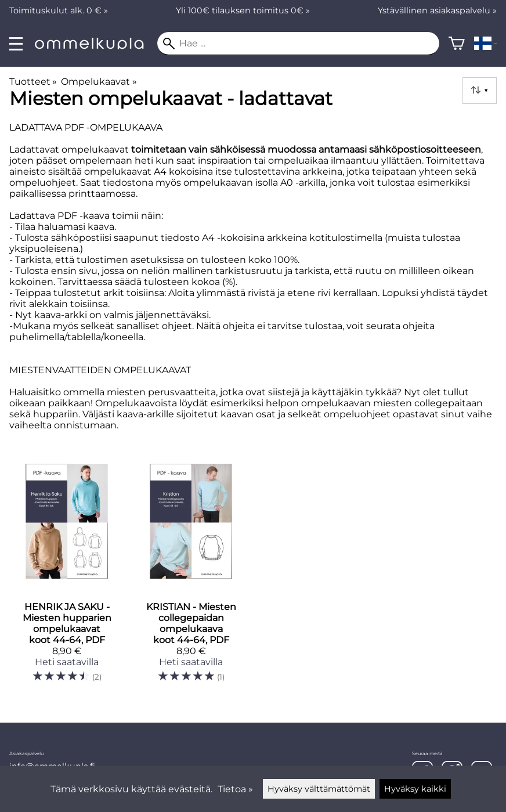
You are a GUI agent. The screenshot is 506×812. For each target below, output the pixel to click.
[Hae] (298, 44)
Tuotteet (33, 82)
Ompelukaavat (99, 82)
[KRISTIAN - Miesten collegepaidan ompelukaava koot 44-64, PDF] (191, 578)
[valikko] (16, 44)
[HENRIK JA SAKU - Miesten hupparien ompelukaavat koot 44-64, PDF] (67, 578)
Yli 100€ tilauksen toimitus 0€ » (243, 10)
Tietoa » (235, 789)
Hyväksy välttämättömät (319, 789)
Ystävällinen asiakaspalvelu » (437, 10)
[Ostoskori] (457, 44)
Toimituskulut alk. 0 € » (59, 10)
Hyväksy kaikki (415, 789)
